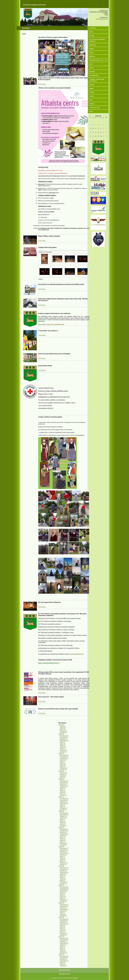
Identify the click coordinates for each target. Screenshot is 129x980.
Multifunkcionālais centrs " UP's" (99, 60)
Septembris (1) (64, 758)
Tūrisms (91, 68)
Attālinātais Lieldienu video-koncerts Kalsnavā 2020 (55, 660)
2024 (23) (61, 753)
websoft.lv (75, 978)
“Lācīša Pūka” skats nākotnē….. (49, 331)
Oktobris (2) (63, 922)
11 (93, 128)
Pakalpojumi (93, 45)
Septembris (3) (64, 890)
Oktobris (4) (63, 739)
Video (91, 100)
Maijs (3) (63, 726)
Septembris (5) (64, 872)
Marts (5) (63, 794)
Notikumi (92, 104)
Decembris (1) (64, 781)
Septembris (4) (64, 853)
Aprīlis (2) (63, 728)
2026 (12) (61, 724)
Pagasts (91, 32)
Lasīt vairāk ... (42, 84)
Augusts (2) (63, 818)
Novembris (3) (64, 869)
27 (98, 136)
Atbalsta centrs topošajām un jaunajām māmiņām (54, 88)
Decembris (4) (64, 736)
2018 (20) (61, 847)
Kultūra (91, 52)
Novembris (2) (64, 831)
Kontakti (92, 92)
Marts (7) (63, 749)
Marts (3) (63, 729)
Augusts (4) (63, 892)
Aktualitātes (93, 28)
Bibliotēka (92, 56)
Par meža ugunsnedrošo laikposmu (49, 602)
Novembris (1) (64, 850)
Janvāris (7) (63, 935)
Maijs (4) (63, 839)
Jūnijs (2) (63, 876)
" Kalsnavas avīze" (94, 108)
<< (90, 116)
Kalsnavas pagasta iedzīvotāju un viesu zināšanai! (54, 313)
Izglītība (91, 49)
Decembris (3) (64, 904)
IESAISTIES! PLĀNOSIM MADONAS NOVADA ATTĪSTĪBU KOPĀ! (61, 284)
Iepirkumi (92, 72)
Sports (91, 64)
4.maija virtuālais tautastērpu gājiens (50, 417)
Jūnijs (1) (63, 763)
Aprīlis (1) (63, 840)
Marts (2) (63, 766)
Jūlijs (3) (62, 742)
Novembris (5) (64, 737)
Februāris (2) (64, 843)
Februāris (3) (64, 863)
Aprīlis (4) (63, 776)
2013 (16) (61, 937)
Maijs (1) (63, 790)
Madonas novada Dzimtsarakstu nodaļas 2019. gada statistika (58, 709)
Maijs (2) (63, 821)
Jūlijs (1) (62, 761)
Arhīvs (91, 111)
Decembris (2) (64, 755)
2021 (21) (61, 797)
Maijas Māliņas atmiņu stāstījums (49, 236)
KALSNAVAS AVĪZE (45, 366)
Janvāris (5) (63, 795)
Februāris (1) (64, 731)
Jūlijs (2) (62, 789)
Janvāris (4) (63, 769)
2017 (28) (61, 866)
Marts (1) (63, 777)
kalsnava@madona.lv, (102, 19)
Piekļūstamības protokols (64, 974)
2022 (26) (61, 779)
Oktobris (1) (63, 784)
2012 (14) (61, 954)
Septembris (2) (64, 741)
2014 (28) (61, 917)
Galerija (91, 96)
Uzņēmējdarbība (94, 75)
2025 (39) (61, 734)
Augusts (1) (63, 760)
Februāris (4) (64, 768)
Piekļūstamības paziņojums (64, 970)
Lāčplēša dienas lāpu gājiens (47, 247)
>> (106, 116)
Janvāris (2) (63, 966)
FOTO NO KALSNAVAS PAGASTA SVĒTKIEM (54, 354)
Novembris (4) (64, 782)
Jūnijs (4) (63, 744)
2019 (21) (61, 827)
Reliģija (91, 88)
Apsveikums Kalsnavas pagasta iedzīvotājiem (53, 37)
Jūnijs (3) (63, 805)
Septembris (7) (64, 803)
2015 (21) (61, 903)
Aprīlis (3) (63, 747)
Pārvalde (92, 36)
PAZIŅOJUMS (43, 167)
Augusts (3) (63, 787)
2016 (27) (61, 885)
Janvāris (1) (63, 810)
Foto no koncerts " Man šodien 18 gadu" (51, 697)
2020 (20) (61, 811)
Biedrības (92, 85)
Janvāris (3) (63, 732)
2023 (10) (61, 771)
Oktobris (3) (63, 908)
